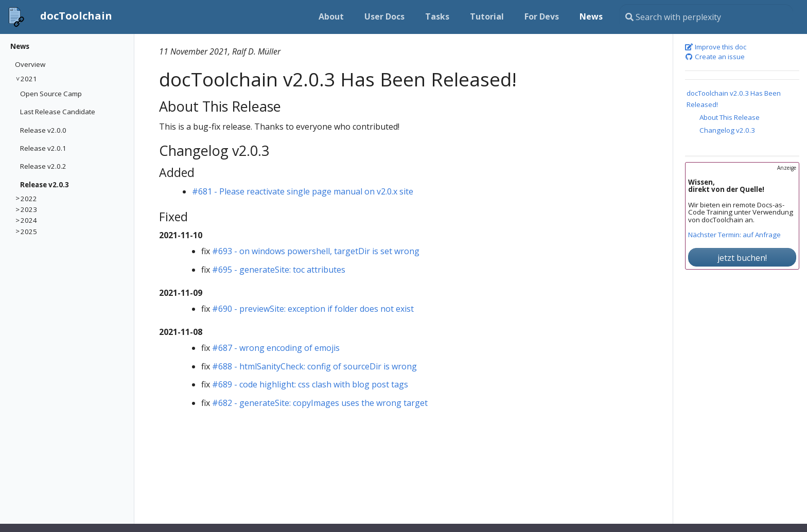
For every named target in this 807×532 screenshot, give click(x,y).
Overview (30, 64)
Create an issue (715, 57)
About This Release (730, 117)
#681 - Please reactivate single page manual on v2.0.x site (303, 191)
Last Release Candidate (58, 112)
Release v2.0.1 (43, 148)
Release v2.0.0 (43, 130)
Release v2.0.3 (45, 185)
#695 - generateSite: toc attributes (279, 270)
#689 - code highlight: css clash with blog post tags (310, 384)
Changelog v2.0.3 (727, 130)
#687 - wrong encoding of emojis (276, 348)
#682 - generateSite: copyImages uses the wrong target (320, 403)
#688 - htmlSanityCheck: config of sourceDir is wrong (314, 366)
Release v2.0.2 (43, 166)
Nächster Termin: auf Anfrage (734, 235)
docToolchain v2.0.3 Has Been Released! (734, 99)
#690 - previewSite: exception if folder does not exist (313, 309)
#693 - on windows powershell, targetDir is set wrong (316, 251)
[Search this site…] (706, 17)
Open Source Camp (51, 94)
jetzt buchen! (742, 258)
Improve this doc (716, 47)
